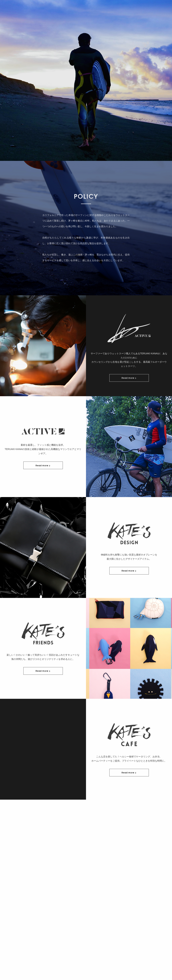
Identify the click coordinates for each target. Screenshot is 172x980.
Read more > (129, 392)
